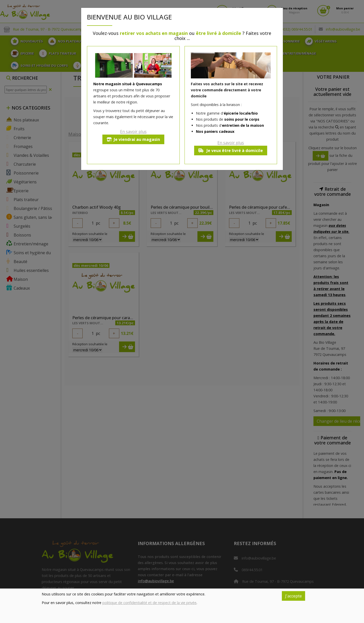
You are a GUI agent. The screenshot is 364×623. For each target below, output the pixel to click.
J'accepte (293, 596)
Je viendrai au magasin (133, 139)
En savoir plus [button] (133, 132)
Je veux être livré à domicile (231, 151)
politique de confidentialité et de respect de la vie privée (149, 603)
